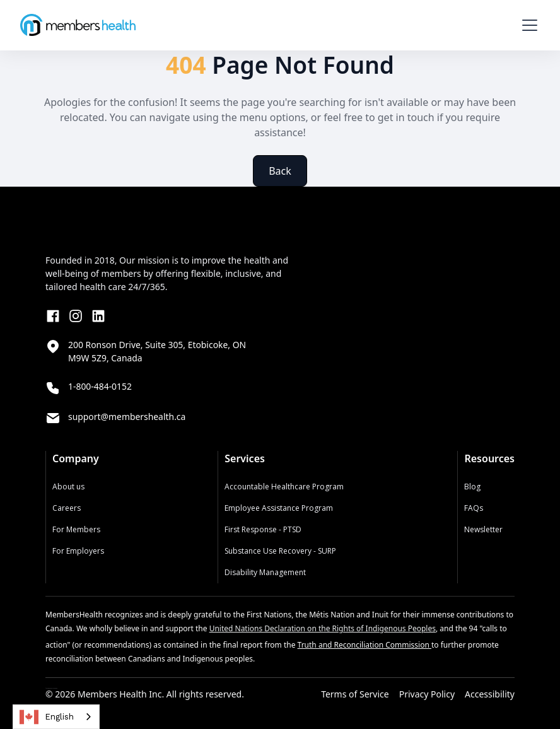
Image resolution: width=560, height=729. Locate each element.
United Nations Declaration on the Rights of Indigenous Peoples (323, 628)
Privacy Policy (427, 694)
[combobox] (56, 717)
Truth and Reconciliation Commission (365, 645)
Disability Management (265, 572)
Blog (472, 487)
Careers (67, 508)
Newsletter (483, 529)
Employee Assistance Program (279, 508)
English (47, 717)
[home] (78, 25)
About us (68, 487)
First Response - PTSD (263, 529)
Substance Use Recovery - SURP (280, 551)
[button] (527, 25)
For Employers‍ (78, 551)
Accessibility (490, 694)
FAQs (474, 508)
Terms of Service (355, 694)
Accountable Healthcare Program (284, 487)
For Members (76, 529)
